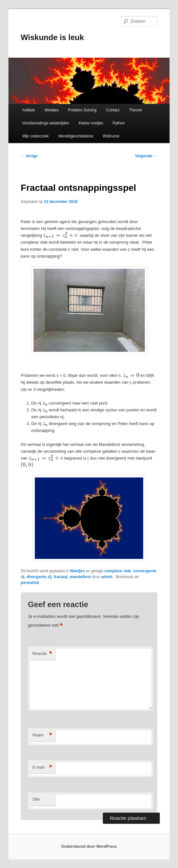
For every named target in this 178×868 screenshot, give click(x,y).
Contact (113, 110)
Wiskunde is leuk (53, 37)
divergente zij (39, 577)
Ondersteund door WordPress (89, 847)
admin (107, 577)
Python (119, 123)
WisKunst (111, 136)
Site (36, 799)
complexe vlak (117, 571)
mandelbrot (80, 577)
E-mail (42, 768)
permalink (31, 583)
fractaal (61, 577)
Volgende (146, 156)
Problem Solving (82, 110)
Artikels (28, 110)
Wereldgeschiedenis (76, 136)
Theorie (136, 110)
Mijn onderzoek (35, 136)
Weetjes (52, 110)
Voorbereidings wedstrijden (46, 123)
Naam (42, 735)
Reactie (42, 654)
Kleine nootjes (91, 123)
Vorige (29, 156)
